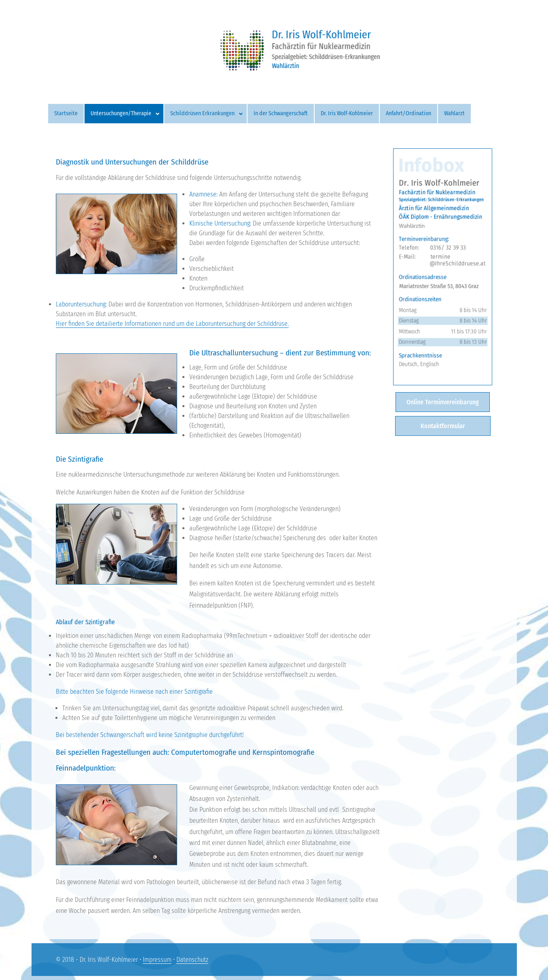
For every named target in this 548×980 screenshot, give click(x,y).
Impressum (157, 960)
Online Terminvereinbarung (443, 402)
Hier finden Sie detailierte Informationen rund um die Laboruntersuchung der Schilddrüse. (172, 324)
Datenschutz (192, 960)
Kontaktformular (443, 426)
